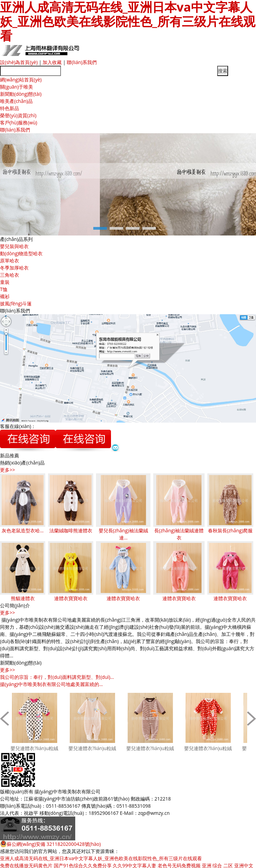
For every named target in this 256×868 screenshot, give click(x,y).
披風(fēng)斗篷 (16, 303)
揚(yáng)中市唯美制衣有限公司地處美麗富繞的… (51, 684)
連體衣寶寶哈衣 (71, 598)
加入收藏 (52, 62)
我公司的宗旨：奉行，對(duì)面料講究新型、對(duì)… (57, 677)
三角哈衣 (10, 275)
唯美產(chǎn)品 (16, 101)
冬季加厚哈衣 (14, 268)
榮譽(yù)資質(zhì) (18, 115)
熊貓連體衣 (23, 598)
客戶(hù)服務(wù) (19, 123)
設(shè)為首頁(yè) (19, 62)
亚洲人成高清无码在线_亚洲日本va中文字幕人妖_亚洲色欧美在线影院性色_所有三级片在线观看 (101, 858)
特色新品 (10, 108)
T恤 (4, 289)
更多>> (7, 470)
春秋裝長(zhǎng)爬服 (230, 530)
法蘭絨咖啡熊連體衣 (71, 530)
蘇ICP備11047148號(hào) (128, 791)
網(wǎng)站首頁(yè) (21, 80)
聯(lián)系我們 (82, 62)
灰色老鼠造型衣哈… (23, 530)
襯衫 (5, 296)
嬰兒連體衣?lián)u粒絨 (34, 748)
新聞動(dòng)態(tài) (21, 94)
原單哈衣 (10, 261)
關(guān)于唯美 (17, 87)
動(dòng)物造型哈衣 (21, 253)
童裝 (5, 282)
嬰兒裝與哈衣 (14, 246)
